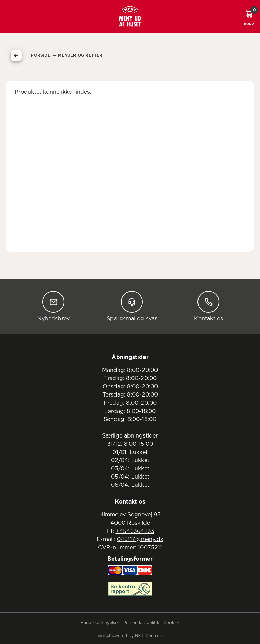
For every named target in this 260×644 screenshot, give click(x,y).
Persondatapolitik (141, 623)
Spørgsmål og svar (132, 306)
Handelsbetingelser (100, 623)
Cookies (172, 623)
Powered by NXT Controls (136, 636)
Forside (41, 55)
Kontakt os (209, 306)
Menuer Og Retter (80, 55)
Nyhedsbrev (53, 306)
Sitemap (103, 636)
